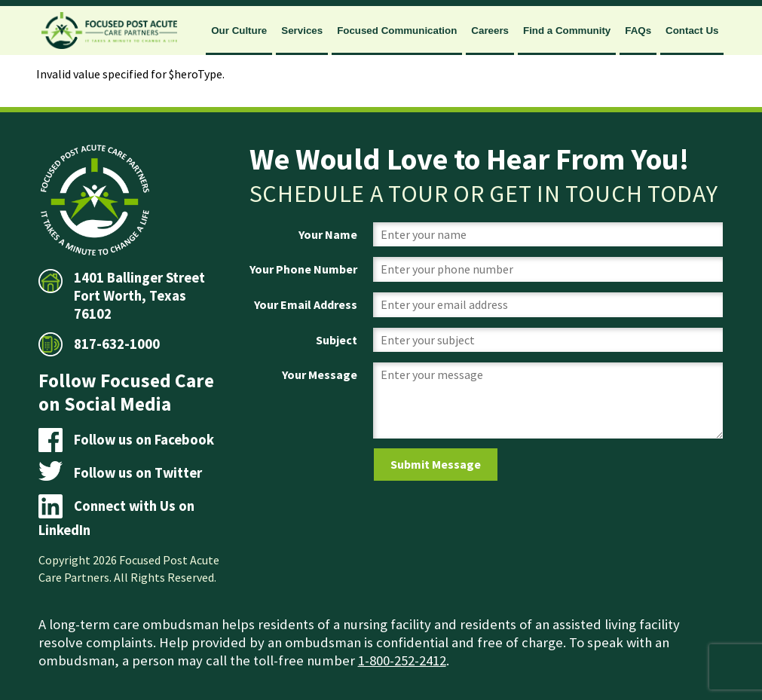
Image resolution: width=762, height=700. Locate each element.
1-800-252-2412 (402, 660)
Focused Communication (397, 31)
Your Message (320, 374)
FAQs (638, 31)
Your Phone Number (303, 269)
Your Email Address (306, 304)
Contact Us (692, 31)
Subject (337, 340)
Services (302, 31)
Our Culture (239, 31)
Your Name (328, 234)
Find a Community (567, 31)
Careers (490, 31)
